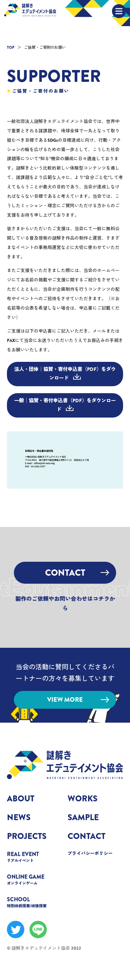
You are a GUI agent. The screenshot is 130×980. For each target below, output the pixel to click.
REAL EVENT (35, 857)
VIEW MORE (78, 700)
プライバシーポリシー (90, 853)
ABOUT (21, 799)
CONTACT (77, 573)
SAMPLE (83, 817)
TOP (11, 47)
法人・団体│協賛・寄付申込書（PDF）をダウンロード (65, 374)
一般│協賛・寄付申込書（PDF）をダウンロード (65, 405)
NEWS (19, 817)
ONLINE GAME (35, 879)
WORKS (83, 799)
